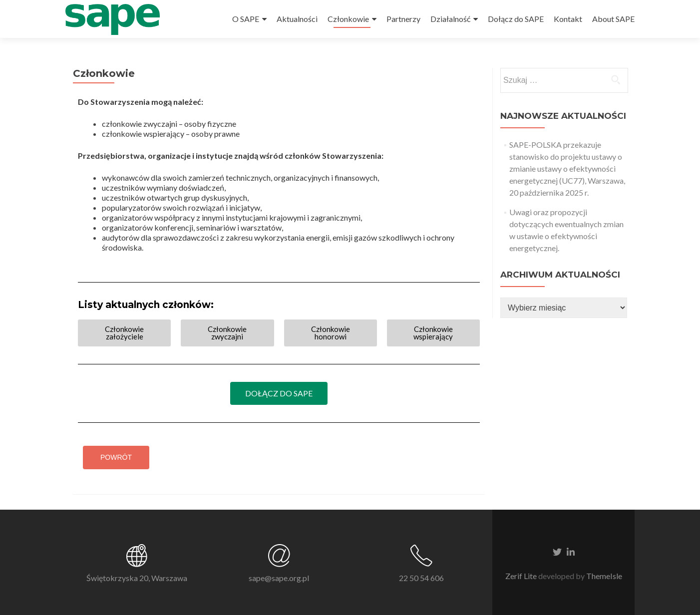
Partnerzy (403, 19)
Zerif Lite (522, 576)
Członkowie (348, 19)
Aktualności (297, 19)
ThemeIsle (604, 576)
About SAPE (613, 19)
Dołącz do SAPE (516, 19)
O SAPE (246, 19)
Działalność (450, 19)
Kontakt (568, 19)
